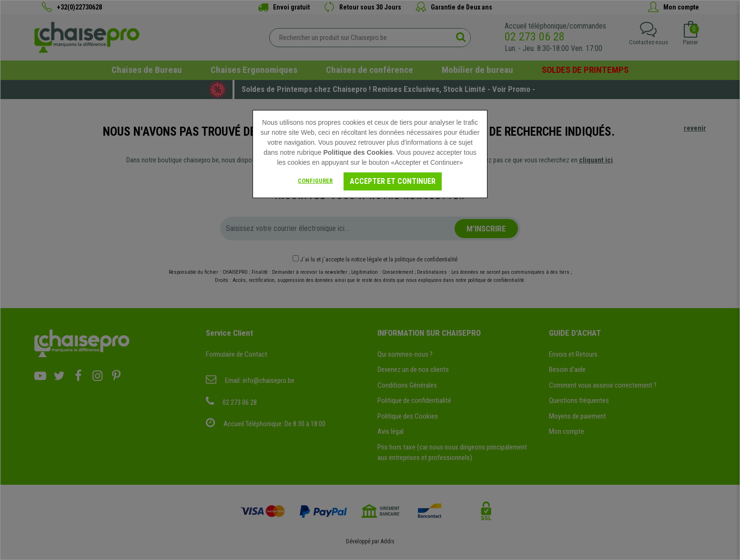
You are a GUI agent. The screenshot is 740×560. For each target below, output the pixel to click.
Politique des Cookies (358, 152)
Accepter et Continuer (393, 181)
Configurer (315, 181)
